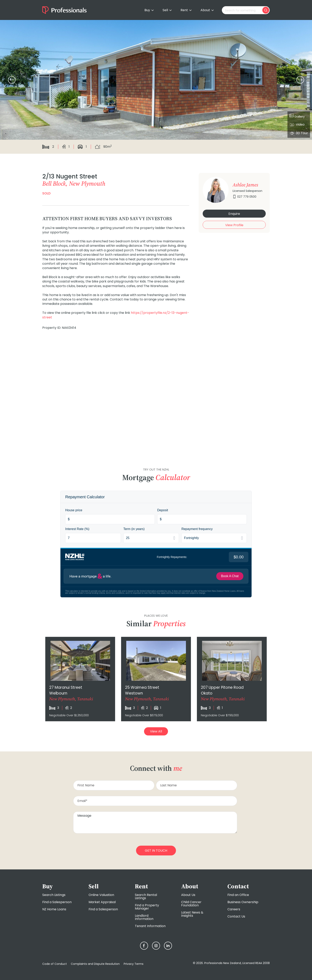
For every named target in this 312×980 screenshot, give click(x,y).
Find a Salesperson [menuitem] (57, 902)
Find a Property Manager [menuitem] (147, 907)
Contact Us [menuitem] (236, 916)
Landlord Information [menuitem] (144, 917)
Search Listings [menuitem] (54, 895)
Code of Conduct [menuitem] (55, 964)
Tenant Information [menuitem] (150, 926)
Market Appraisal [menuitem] (102, 902)
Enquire (234, 214)
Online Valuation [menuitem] (101, 895)
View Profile (234, 225)
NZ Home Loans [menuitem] (54, 909)
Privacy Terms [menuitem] (134, 964)
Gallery (297, 116)
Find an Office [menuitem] (238, 895)
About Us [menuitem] (188, 895)
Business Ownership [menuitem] (243, 902)
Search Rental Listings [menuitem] (146, 896)
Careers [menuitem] (234, 909)
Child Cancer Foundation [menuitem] (191, 904)
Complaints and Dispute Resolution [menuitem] (95, 964)
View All (156, 731)
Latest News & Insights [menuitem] (192, 914)
